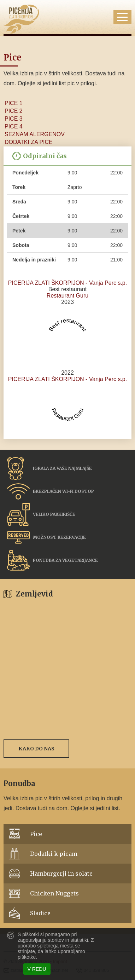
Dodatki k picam (54, 854)
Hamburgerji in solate (61, 874)
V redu (37, 969)
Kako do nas (36, 749)
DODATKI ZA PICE (29, 142)
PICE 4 (14, 126)
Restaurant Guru (67, 296)
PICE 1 (14, 103)
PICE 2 (14, 111)
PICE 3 (14, 119)
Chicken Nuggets (54, 893)
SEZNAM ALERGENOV (35, 134)
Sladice (40, 913)
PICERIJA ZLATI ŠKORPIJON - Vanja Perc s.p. (67, 283)
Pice (36, 834)
